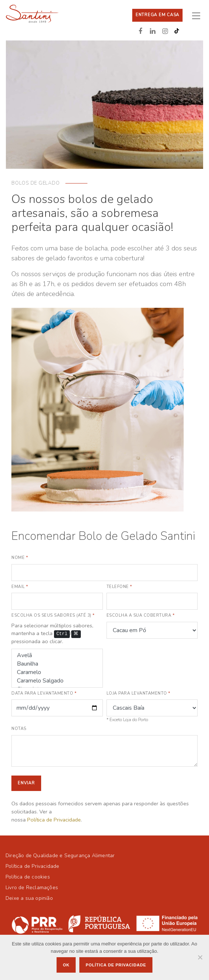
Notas (19, 729)
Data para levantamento (44, 693)
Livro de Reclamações (32, 888)
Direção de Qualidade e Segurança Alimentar (60, 856)
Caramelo (57, 672)
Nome (20, 558)
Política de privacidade (116, 965)
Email (20, 587)
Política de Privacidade (54, 820)
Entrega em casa (157, 15)
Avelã (57, 655)
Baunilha (57, 664)
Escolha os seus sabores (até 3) (53, 615)
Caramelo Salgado (57, 681)
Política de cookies (28, 877)
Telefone (119, 587)
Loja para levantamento (138, 693)
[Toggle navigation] (199, 15)
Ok (66, 965)
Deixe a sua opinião (29, 898)
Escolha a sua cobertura (141, 615)
